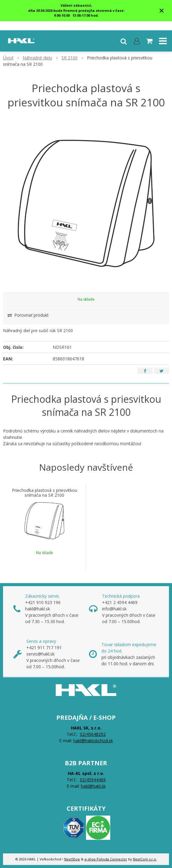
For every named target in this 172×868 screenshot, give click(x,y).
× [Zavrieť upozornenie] (162, 10)
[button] (124, 41)
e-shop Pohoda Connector (106, 859)
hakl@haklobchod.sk (93, 741)
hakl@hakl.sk (93, 786)
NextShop (72, 859)
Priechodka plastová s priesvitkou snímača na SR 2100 (45, 493)
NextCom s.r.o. (145, 859)
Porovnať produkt (28, 315)
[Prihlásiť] (137, 41)
